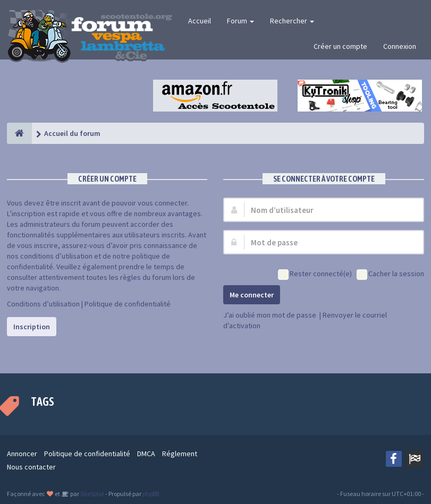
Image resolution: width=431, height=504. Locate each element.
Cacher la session (390, 274)
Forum (240, 21)
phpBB (151, 494)
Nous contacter (31, 467)
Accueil (200, 21)
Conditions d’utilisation (43, 304)
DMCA (146, 454)
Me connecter (252, 295)
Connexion (400, 46)
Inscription (32, 327)
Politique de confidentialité (128, 304)
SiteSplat (92, 494)
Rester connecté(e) (315, 274)
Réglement (180, 454)
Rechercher (292, 21)
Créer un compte (340, 46)
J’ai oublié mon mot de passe (270, 315)
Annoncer (22, 454)
